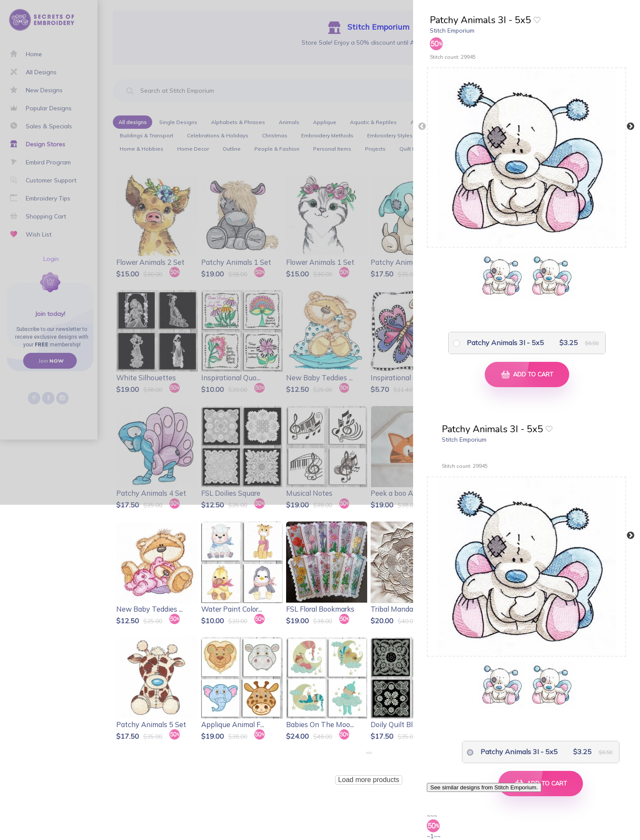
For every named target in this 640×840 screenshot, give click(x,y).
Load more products (368, 780)
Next (631, 127)
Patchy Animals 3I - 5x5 (505, 343)
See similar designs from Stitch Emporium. (484, 787)
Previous (422, 127)
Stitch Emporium (452, 30)
